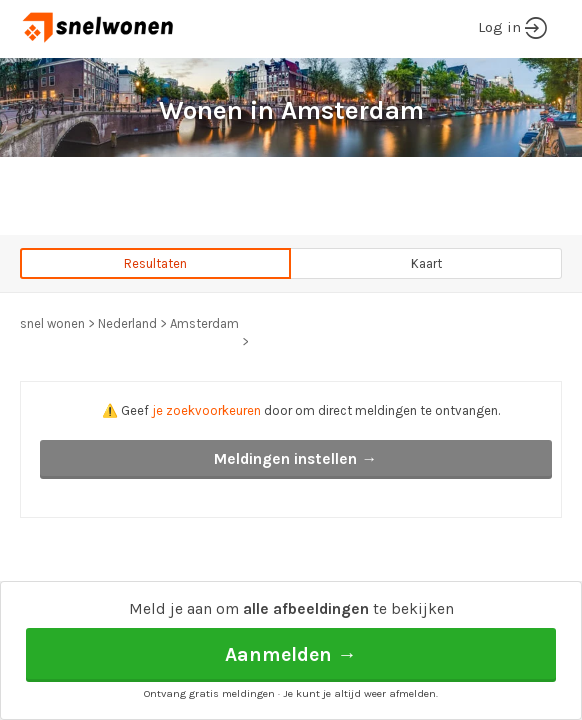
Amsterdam (204, 323)
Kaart (426, 263)
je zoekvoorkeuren (206, 410)
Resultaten (155, 263)
